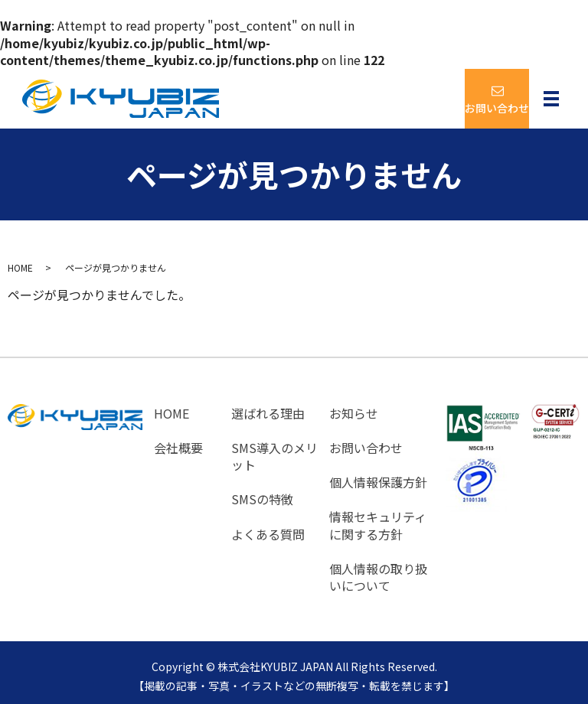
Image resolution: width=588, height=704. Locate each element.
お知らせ (354, 412)
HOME (20, 267)
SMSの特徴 (262, 495)
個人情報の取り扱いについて (378, 570)
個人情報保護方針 (378, 478)
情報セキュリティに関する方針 (378, 520)
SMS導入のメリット (274, 454)
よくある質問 (268, 529)
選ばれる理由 (268, 412)
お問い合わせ (366, 445)
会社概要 (178, 445)
